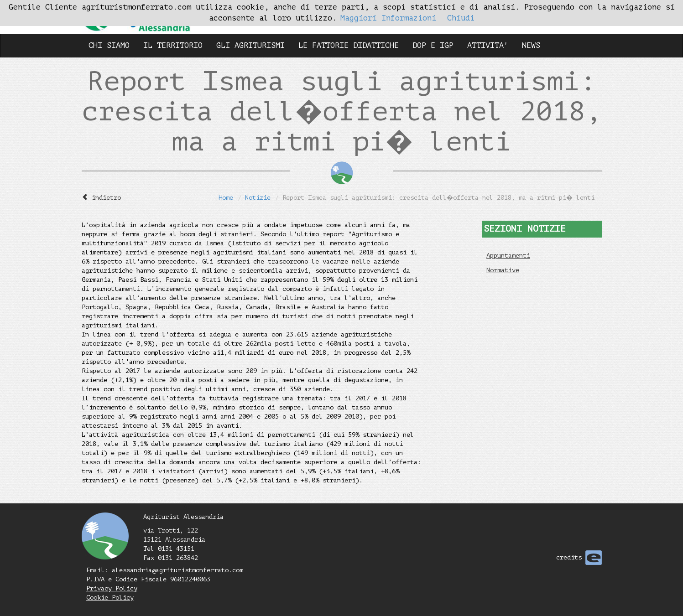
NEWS (531, 45)
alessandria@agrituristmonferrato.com (177, 570)
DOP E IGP (433, 45)
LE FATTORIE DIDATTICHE (349, 45)
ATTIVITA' (488, 45)
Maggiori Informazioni (388, 18)
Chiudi (461, 18)
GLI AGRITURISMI (250, 45)
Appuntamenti (508, 256)
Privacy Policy (112, 588)
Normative (503, 270)
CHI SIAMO (109, 45)
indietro (106, 198)
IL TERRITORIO (173, 45)
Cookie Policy (110, 598)
